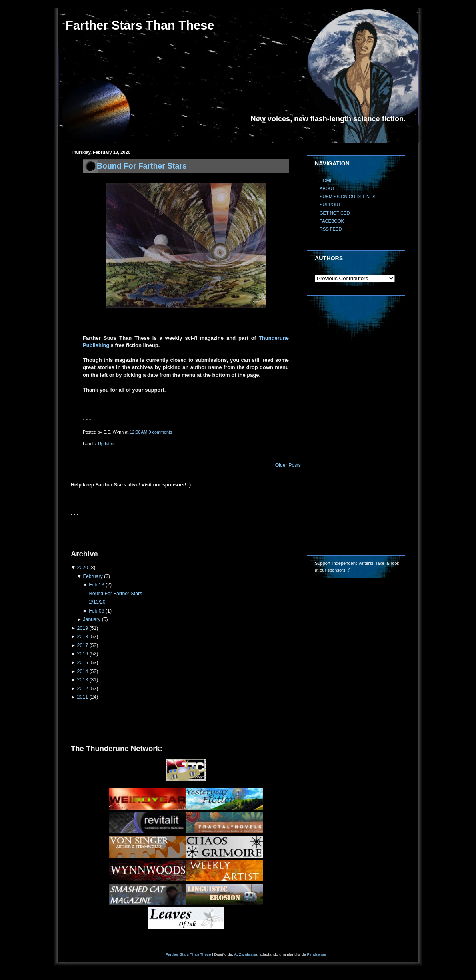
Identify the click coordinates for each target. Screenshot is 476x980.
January (92, 619)
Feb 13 (96, 585)
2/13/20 (97, 602)
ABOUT (327, 189)
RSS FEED (331, 229)
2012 (83, 689)
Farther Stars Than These (188, 954)
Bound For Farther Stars (142, 166)
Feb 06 (96, 611)
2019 (83, 628)
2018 (83, 637)
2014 (83, 671)
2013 (83, 680)
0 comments (161, 432)
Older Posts (288, 465)
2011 (83, 697)
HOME (326, 181)
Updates (106, 444)
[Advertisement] (164, 530)
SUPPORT (330, 205)
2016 (83, 654)
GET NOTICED (335, 213)
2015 (83, 663)
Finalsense (317, 954)
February (93, 576)
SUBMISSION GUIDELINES (348, 197)
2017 (83, 645)
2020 (83, 568)
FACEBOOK (332, 221)
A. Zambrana (245, 954)
